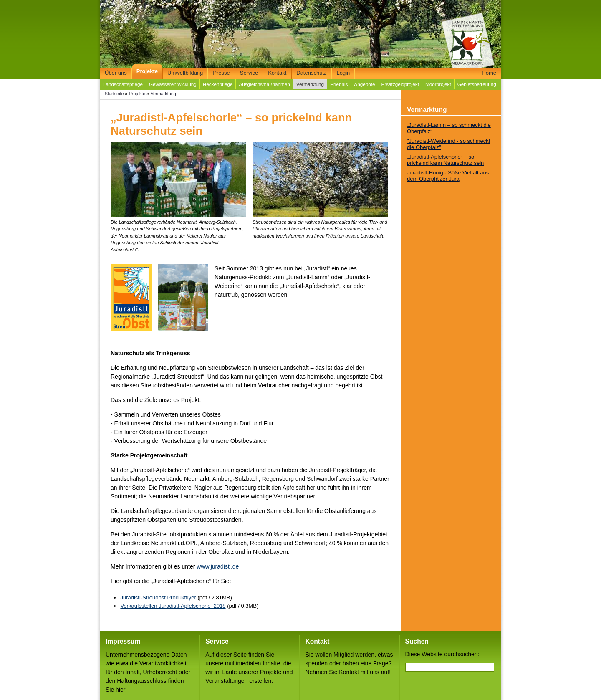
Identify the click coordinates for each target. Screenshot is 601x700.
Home (489, 73)
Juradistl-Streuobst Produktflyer (158, 598)
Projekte (147, 71)
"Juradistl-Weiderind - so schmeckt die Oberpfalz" (448, 144)
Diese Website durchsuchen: (442, 654)
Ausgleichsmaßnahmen (264, 84)
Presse (221, 73)
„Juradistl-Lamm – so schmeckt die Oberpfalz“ (449, 128)
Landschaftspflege (123, 84)
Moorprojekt (438, 84)
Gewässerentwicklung (173, 84)
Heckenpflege (218, 84)
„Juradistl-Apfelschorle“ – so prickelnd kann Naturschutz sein (445, 160)
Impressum (123, 641)
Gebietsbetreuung (477, 84)
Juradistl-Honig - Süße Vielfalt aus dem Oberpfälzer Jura (448, 176)
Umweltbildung (185, 73)
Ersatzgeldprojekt (400, 84)
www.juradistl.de (218, 566)
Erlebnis (339, 84)
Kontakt (277, 73)
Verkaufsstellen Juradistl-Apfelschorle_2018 (173, 606)
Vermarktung (310, 84)
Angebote (364, 84)
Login (343, 73)
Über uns (116, 73)
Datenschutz (311, 73)
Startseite (114, 94)
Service (249, 73)
